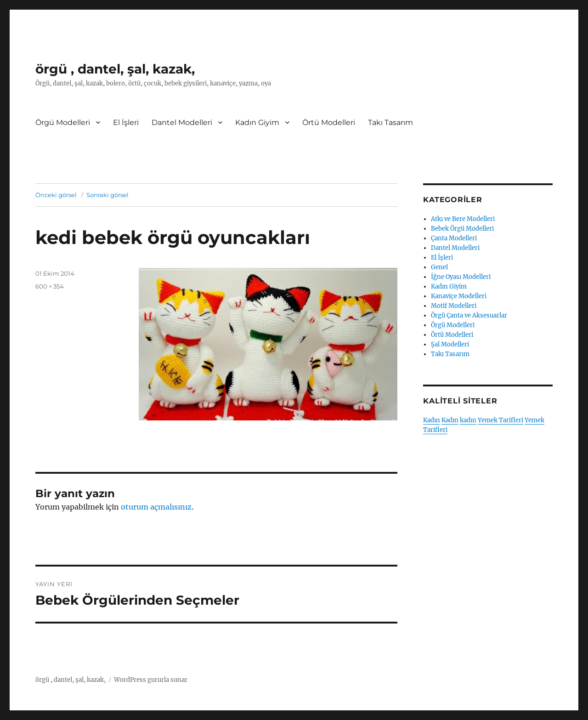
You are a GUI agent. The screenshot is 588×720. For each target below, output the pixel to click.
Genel (439, 267)
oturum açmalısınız (156, 507)
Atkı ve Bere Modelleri (463, 219)
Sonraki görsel (107, 195)
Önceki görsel (56, 195)
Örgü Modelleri (63, 122)
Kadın (432, 420)
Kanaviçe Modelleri (459, 296)
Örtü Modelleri (329, 122)
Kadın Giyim (257, 122)
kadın (468, 420)
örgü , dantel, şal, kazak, (115, 69)
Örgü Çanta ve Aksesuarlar (469, 315)
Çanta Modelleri (454, 238)
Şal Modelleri (450, 344)
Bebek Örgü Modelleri (462, 229)
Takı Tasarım (390, 122)
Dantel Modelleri (182, 122)
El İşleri (126, 122)
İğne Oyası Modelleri (461, 277)
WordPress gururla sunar (151, 680)
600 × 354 (50, 286)
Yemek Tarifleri (500, 420)
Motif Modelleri (454, 306)
